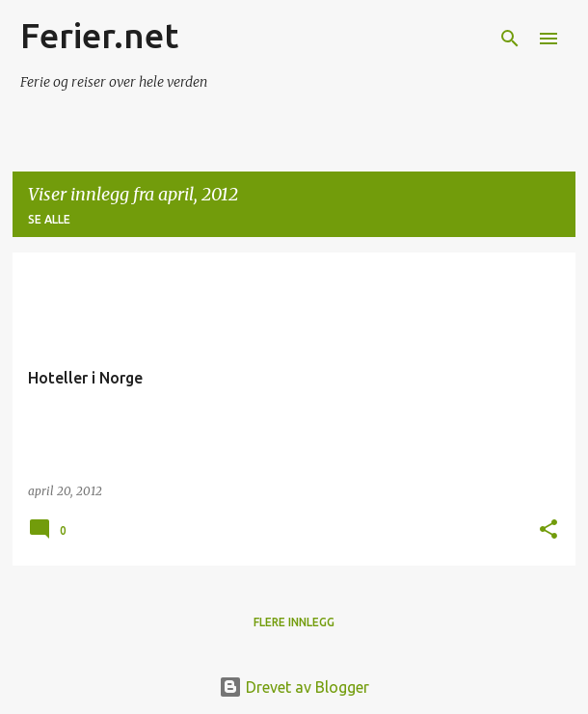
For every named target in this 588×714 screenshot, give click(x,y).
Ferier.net (99, 35)
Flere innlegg (294, 622)
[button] (548, 530)
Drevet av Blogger (294, 687)
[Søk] (510, 39)
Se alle (49, 219)
